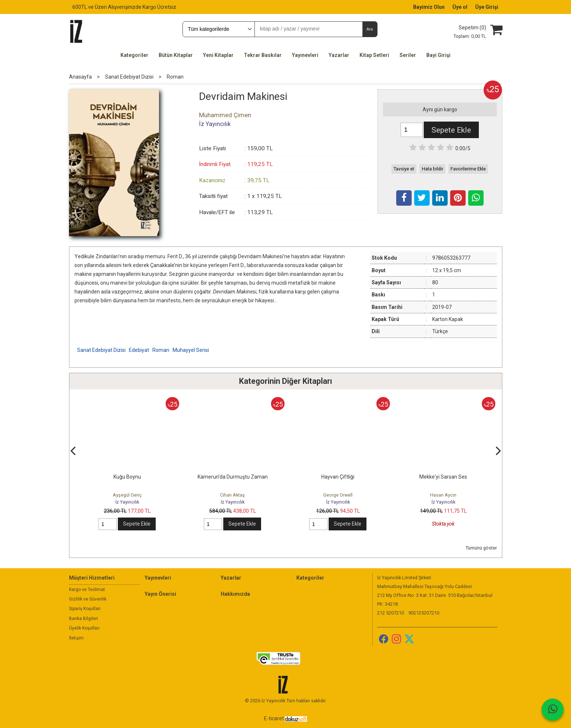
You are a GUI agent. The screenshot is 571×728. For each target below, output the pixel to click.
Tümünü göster (481, 548)
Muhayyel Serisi (191, 350)
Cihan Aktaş (232, 495)
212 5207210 (391, 613)
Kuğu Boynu (127, 477)
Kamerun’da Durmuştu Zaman (233, 477)
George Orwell (338, 495)
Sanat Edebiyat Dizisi (101, 350)
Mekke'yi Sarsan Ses (443, 477)
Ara (370, 29)
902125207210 (424, 613)
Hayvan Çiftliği (338, 477)
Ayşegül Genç (127, 495)
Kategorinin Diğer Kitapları (285, 381)
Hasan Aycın (443, 495)
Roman (161, 350)
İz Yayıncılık (127, 502)
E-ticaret (274, 718)
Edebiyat (139, 350)
